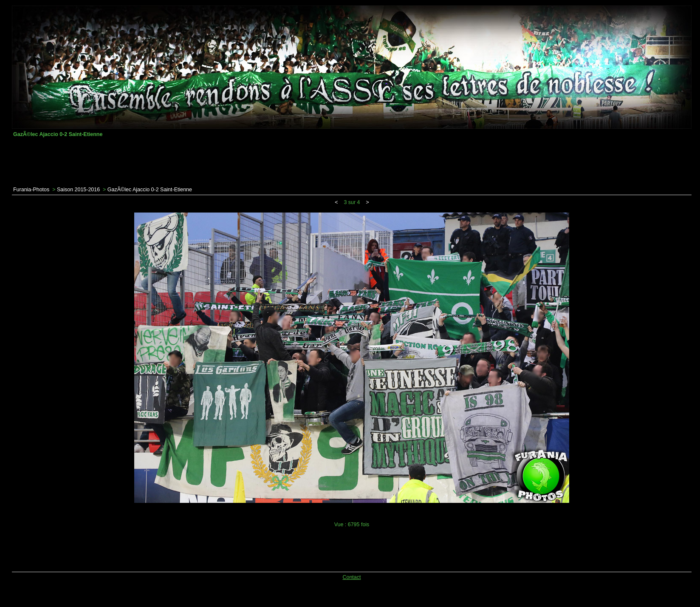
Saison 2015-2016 (78, 190)
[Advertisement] (352, 162)
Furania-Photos (31, 190)
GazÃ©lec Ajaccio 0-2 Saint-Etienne (150, 190)
